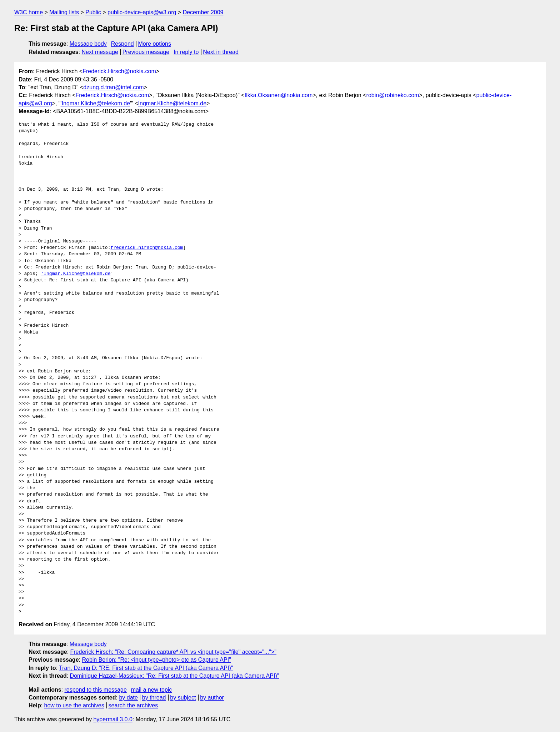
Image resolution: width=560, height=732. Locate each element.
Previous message (146, 52)
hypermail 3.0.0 (113, 719)
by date (128, 698)
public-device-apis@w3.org (142, 12)
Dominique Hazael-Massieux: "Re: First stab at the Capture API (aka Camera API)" (175, 676)
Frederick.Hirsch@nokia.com (119, 71)
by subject (183, 698)
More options (155, 44)
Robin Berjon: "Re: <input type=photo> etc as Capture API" (156, 660)
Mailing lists (64, 12)
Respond (122, 44)
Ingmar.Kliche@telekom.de (172, 103)
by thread (154, 698)
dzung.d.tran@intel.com (113, 87)
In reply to (186, 52)
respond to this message (95, 690)
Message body (88, 44)
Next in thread (221, 52)
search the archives (133, 705)
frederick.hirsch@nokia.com (147, 248)
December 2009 (203, 12)
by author (212, 698)
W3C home (29, 12)
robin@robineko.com (393, 95)
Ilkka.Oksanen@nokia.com (279, 95)
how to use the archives (74, 705)
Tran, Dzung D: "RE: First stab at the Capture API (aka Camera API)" (146, 668)
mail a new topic (152, 690)
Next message (100, 52)
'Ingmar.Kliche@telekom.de (96, 103)
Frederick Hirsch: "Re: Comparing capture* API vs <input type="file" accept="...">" (173, 652)
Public (93, 12)
